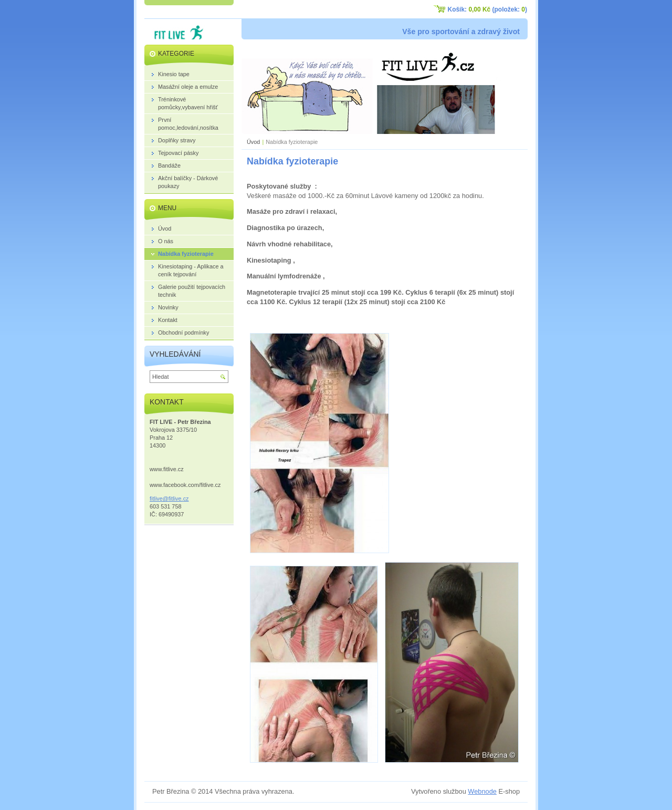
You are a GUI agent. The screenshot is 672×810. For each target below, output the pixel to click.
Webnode (482, 791)
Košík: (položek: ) (487, 9)
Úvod (253, 142)
